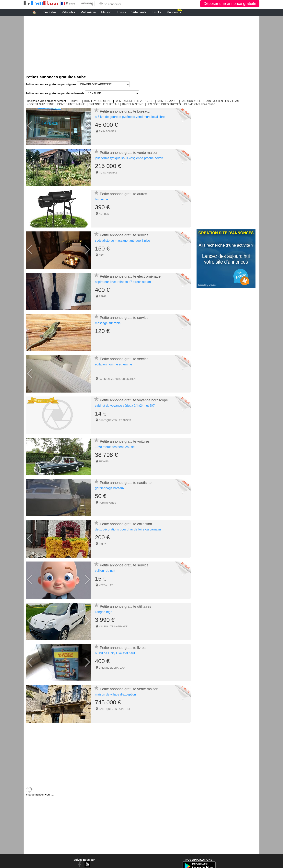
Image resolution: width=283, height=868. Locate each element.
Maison (106, 12)
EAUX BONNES (107, 131)
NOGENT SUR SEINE (40, 104)
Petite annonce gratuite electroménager (131, 276)
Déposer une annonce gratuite (230, 4)
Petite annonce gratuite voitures (125, 441)
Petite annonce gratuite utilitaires (125, 606)
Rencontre (174, 12)
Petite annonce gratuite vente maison (129, 153)
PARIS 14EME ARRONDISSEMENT (118, 379)
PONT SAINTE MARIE (71, 104)
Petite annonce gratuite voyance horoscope (134, 400)
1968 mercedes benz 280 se (115, 447)
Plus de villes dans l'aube (200, 104)
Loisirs (121, 12)
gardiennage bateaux (110, 488)
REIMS (103, 296)
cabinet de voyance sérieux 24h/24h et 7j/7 (125, 406)
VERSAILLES (106, 585)
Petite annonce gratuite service (124, 235)
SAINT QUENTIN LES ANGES (115, 420)
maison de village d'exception (115, 694)
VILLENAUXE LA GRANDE (113, 627)
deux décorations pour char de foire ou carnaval (128, 529)
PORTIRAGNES (107, 503)
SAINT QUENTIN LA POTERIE (115, 709)
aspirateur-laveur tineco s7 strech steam (123, 282)
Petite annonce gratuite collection (126, 524)
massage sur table (108, 323)
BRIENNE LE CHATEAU (103, 104)
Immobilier (49, 12)
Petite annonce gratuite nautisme (126, 483)
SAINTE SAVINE (167, 101)
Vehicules (68, 12)
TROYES (75, 101)
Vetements (139, 12)
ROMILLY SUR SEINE (98, 101)
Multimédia (88, 12)
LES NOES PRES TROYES (164, 104)
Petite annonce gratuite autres (123, 194)
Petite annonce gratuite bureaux (125, 111)
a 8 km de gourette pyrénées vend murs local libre (130, 117)
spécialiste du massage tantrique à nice (122, 241)
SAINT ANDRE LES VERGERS (134, 101)
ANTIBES (104, 214)
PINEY (102, 544)
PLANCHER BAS (108, 173)
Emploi (157, 12)
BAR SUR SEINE (133, 104)
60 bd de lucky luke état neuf (115, 653)
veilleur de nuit (105, 571)
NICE (102, 255)
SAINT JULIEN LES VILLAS (222, 101)
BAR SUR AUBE (191, 101)
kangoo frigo (104, 612)
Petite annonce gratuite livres (123, 648)
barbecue (102, 199)
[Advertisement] (141, 43)
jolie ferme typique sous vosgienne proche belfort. (130, 158)
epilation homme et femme (113, 364)
